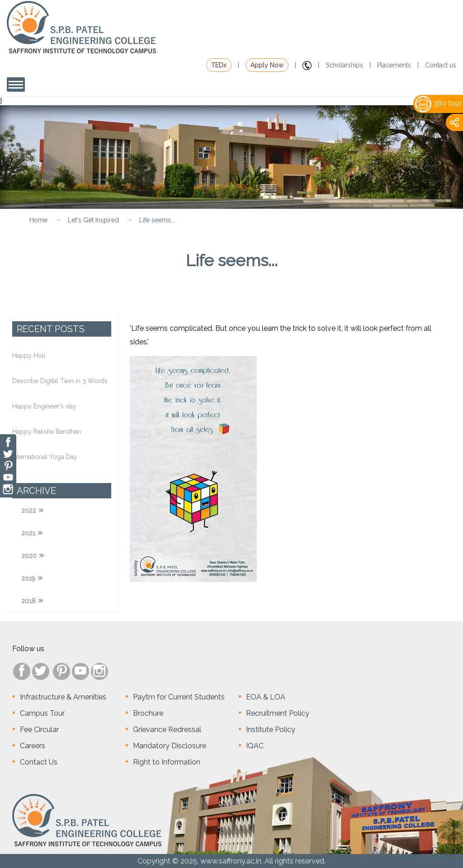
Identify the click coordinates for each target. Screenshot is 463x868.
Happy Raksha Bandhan (47, 432)
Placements (394, 65)
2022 (29, 511)
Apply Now (267, 65)
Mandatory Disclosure (170, 746)
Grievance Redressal (167, 730)
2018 (28, 601)
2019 (28, 578)
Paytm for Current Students (179, 697)
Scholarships (344, 65)
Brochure (148, 713)
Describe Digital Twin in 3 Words (60, 381)
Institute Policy (271, 730)
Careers (33, 746)
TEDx (219, 65)
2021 (28, 533)
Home (38, 220)
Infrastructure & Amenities (63, 697)
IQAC (255, 746)
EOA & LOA (266, 697)
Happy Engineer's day (44, 406)
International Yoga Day (45, 457)
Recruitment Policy (278, 713)
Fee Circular (39, 730)
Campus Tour (42, 713)
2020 (29, 556)
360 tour (438, 103)
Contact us (441, 65)
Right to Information (167, 762)
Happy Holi (29, 356)
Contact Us (39, 762)
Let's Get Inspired (93, 220)
